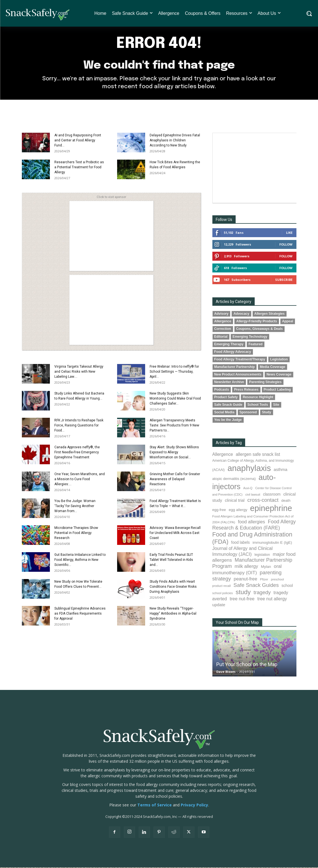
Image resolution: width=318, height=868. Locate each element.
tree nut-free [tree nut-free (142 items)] (242, 599)
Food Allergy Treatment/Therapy (240, 360)
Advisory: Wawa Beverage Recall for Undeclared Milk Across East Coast (175, 533)
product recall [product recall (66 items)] (222, 586)
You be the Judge (228, 420)
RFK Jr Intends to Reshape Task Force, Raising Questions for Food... (79, 426)
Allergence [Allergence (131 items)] (223, 455)
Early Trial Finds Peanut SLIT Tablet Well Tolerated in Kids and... (171, 560)
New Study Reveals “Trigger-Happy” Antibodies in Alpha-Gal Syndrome (173, 614)
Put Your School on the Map (247, 665)
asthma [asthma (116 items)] (281, 470)
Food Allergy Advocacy (233, 352)
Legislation (279, 360)
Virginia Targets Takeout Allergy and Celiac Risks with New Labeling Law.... (79, 372)
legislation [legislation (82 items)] (262, 555)
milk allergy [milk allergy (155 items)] (246, 567)
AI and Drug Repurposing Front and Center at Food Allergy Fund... (78, 141)
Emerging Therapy (229, 344)
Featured (256, 344)
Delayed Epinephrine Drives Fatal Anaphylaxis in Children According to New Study (175, 141)
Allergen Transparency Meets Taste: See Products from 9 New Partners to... (174, 426)
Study (267, 413)
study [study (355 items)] (243, 593)
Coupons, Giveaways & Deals (260, 329)
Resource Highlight (258, 398)
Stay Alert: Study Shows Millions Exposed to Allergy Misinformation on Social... (174, 453)
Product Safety (226, 398)
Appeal (288, 322)
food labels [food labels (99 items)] (240, 543)
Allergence (223, 322)
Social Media (224, 413)
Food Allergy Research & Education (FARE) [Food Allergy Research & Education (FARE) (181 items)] (254, 525)
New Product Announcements (238, 375)
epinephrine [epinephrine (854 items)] (271, 509)
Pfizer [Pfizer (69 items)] (264, 580)
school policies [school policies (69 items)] (223, 594)
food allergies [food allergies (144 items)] (251, 522)
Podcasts (222, 390)
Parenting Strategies (265, 382)
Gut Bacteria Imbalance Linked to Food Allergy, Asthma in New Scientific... (80, 560)
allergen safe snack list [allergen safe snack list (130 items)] (258, 455)
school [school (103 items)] (287, 586)
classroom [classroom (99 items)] (272, 495)
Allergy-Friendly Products (257, 322)
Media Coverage (272, 367)
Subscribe (284, 280)
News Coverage (279, 375)
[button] (309, 13)
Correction (223, 329)
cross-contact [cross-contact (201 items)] (263, 501)
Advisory (221, 314)
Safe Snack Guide (228, 405)
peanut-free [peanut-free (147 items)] (245, 579)
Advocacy (241, 314)
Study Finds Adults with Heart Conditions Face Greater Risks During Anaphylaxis (173, 587)
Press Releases (246, 390)
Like (289, 233)
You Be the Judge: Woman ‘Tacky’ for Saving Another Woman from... (75, 507)
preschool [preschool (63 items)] (277, 580)
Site (276, 405)
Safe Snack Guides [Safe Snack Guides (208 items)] (256, 585)
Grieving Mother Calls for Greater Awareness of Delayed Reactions (175, 480)
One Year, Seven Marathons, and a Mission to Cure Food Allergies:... (80, 480)
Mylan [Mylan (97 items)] (266, 567)
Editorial (221, 337)
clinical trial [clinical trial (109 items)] (235, 501)
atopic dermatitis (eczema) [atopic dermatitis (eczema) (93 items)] (234, 479)
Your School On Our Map (237, 623)
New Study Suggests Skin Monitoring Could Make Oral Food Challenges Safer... (175, 399)
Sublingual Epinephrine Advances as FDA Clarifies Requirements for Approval (80, 614)
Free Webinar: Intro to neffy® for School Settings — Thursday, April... (174, 372)
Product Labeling (277, 390)
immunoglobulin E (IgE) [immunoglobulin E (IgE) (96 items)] (272, 543)
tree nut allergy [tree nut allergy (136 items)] (272, 599)
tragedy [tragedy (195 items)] (262, 593)
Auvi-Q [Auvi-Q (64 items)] (248, 489)
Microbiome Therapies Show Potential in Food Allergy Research (76, 533)
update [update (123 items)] (219, 605)
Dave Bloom (226, 672)
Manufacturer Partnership (235, 367)
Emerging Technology (250, 337)
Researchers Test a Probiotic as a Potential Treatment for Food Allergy (79, 168)
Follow (286, 245)
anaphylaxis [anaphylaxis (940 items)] (249, 469)
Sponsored (248, 413)
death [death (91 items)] (286, 501)
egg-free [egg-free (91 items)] (219, 510)
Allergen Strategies (270, 314)
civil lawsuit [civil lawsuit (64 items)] (253, 495)
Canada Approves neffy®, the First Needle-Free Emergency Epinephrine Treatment (77, 453)
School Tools (258, 405)
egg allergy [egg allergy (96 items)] (238, 510)
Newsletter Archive (229, 382)
